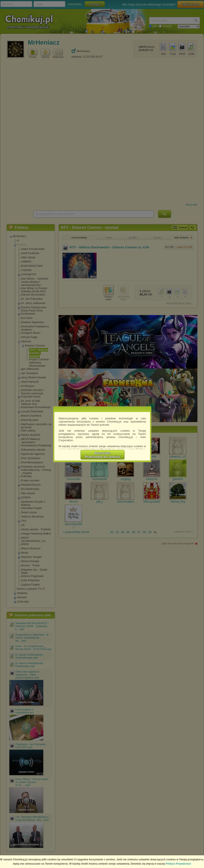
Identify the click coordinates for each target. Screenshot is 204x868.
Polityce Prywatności (178, 864)
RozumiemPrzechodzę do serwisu (103, 455)
